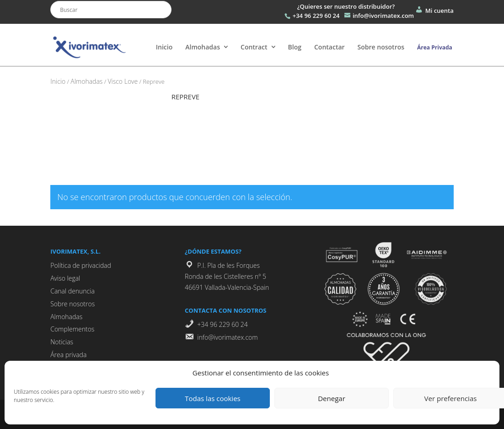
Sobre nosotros (381, 47)
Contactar (330, 47)
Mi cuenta (434, 11)
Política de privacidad (81, 265)
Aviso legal (65, 278)
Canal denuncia (72, 291)
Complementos (72, 329)
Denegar (332, 398)
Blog (295, 47)
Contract (254, 47)
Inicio (164, 47)
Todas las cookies (212, 398)
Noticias (62, 342)
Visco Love (123, 81)
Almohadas (203, 47)
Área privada (68, 355)
